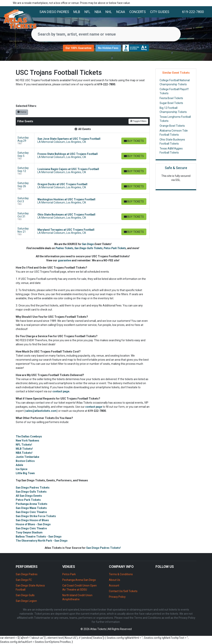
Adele (19, 465)
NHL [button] (109, 12)
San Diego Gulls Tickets (88, 248)
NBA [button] (98, 12)
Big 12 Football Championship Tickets (173, 110)
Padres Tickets (64, 248)
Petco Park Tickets (115, 248)
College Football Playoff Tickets (174, 91)
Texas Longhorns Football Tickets (175, 119)
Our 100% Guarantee (78, 48)
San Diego (88, 244)
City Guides (160, 12)
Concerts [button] (138, 12)
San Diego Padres (54, 12)
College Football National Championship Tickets (175, 82)
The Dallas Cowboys (29, 436)
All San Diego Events (29, 496)
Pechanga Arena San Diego (79, 580)
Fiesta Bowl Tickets (171, 98)
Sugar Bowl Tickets (171, 103)
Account (114, 586)
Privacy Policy (117, 597)
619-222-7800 (193, 12)
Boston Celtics (25, 461)
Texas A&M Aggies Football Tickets (171, 151)
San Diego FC (24, 580)
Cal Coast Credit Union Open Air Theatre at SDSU (79, 588)
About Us (115, 580)
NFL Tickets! (24, 445)
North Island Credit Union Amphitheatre (77, 597)
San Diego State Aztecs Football (30, 588)
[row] (83, 140)
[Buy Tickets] (134, 141)
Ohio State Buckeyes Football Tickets (172, 142)
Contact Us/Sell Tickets (123, 591)
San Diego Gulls (25, 595)
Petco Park (69, 574)
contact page (61, 391)
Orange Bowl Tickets (172, 126)
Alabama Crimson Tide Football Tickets (174, 133)
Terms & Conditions (121, 574)
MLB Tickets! (24, 449)
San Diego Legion (26, 601)
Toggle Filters (138, 121)
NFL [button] (87, 12)
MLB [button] (77, 12)
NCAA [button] (121, 12)
